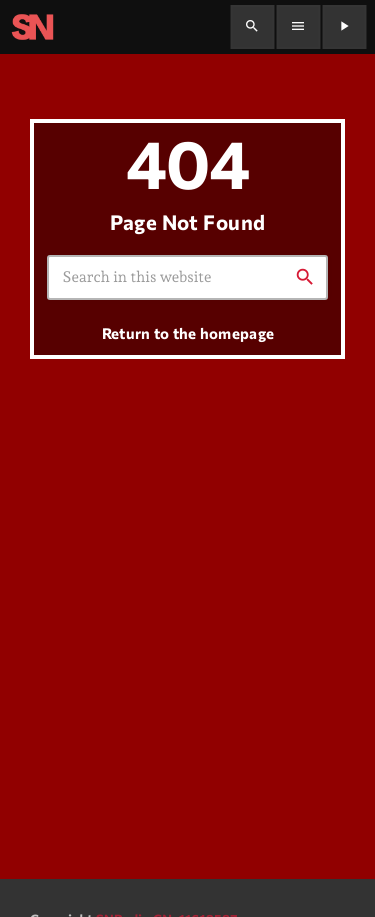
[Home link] (32, 27)
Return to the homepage (188, 333)
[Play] (344, 27)
